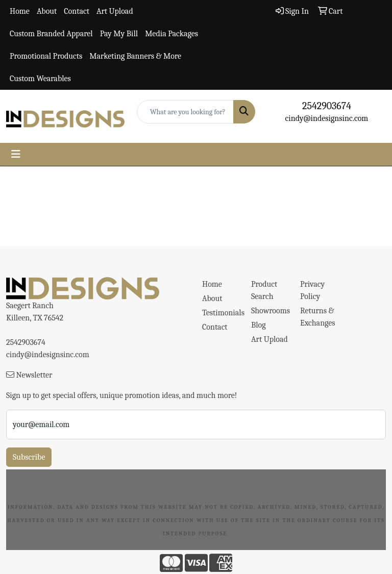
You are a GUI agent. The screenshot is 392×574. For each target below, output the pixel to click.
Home (20, 11)
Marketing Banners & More (135, 56)
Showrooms (269, 311)
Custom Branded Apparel (51, 34)
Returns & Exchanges (318, 317)
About (47, 11)
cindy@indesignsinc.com (327, 118)
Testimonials (220, 313)
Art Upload (115, 11)
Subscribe (29, 457)
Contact (77, 11)
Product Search (264, 290)
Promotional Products (46, 56)
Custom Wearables (40, 79)
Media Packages (171, 34)
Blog (259, 325)
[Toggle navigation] (16, 154)
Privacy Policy (312, 290)
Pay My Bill (119, 34)
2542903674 (327, 106)
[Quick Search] (185, 112)
